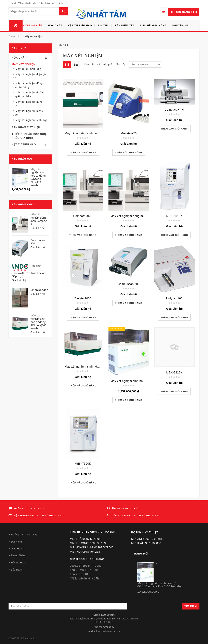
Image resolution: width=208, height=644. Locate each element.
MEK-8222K (174, 372)
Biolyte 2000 (83, 298)
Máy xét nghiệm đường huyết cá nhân (29, 94)
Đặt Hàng (16, 542)
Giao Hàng (17, 549)
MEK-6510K (174, 216)
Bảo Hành (17, 570)
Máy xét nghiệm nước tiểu (28, 113)
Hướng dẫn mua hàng (24, 535)
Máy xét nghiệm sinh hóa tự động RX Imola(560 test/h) (102, 367)
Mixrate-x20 (129, 133)
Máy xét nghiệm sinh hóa (31, 120)
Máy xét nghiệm (24, 64)
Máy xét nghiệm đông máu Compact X (136, 216)
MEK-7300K (83, 464)
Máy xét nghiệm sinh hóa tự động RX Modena (96, 133)
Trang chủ (14, 36)
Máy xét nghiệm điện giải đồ (30, 76)
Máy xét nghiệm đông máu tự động (28, 85)
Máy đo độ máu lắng (28, 69)
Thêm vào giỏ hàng (83, 152)
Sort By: (122, 64)
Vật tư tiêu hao (24, 145)
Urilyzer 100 (174, 298)
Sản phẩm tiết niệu (26, 127)
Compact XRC (83, 216)
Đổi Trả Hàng (19, 563)
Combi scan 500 (129, 284)
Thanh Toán (18, 555)
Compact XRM (174, 110)
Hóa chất (19, 58)
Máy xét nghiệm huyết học (28, 104)
